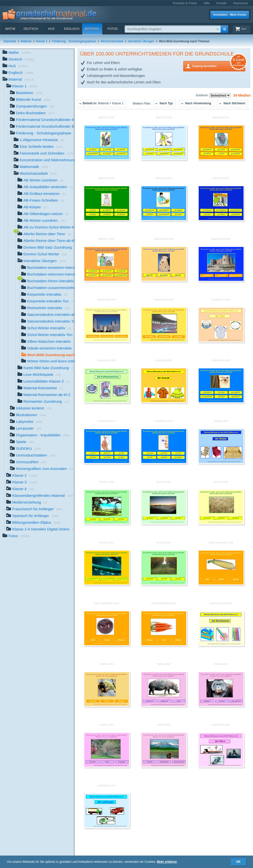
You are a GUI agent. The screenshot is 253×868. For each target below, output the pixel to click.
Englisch (72, 29)
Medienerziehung (27, 503)
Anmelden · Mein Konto (230, 15)
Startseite (10, 41)
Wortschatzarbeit (112, 41)
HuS (51, 29)
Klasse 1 (42, 41)
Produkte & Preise (185, 3)
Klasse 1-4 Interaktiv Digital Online (41, 530)
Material (92, 29)
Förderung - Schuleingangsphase (74, 41)
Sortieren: (203, 95)
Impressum (241, 3)
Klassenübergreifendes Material (41, 496)
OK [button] (239, 862)
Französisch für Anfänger (35, 509)
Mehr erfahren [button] (167, 862)
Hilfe (207, 3)
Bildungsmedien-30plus (33, 523)
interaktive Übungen (141, 41)
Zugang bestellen (219, 66)
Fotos (113, 29)
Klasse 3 (22, 483)
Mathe (10, 29)
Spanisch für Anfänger (32, 516)
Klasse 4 (20, 489)
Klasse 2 (22, 476)
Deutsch (31, 29)
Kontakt (221, 3)
